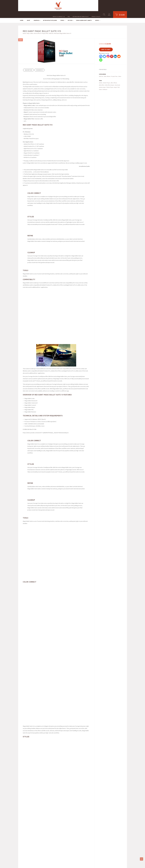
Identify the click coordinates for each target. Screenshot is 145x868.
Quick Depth (21, 816)
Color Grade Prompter (24, 805)
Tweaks (20, 801)
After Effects (37, 27)
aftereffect (102, 78)
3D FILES (70, 13)
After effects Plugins (50, 13)
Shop (28, 13)
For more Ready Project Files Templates (37, 695)
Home (22, 13)
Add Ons (51, 27)
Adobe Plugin (106, 76)
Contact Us (82, 826)
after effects (114, 76)
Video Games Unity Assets (84, 13)
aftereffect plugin (110, 78)
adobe (101, 76)
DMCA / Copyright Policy (85, 822)
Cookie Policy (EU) (83, 813)
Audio (97, 13)
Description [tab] (28, 63)
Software (105, 83)
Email (50, 797)
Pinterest (51, 801)
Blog (80, 797)
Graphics (37, 13)
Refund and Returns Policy (81, 5)
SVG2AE (20, 797)
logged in (32, 732)
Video (62, 13)
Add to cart (106, 43)
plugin (115, 80)
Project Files (45, 27)
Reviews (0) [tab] (39, 63)
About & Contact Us (59, 5)
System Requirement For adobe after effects (35, 698)
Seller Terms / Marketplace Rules (87, 817)
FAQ (69, 5)
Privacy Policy (96, 5)
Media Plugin (110, 80)
